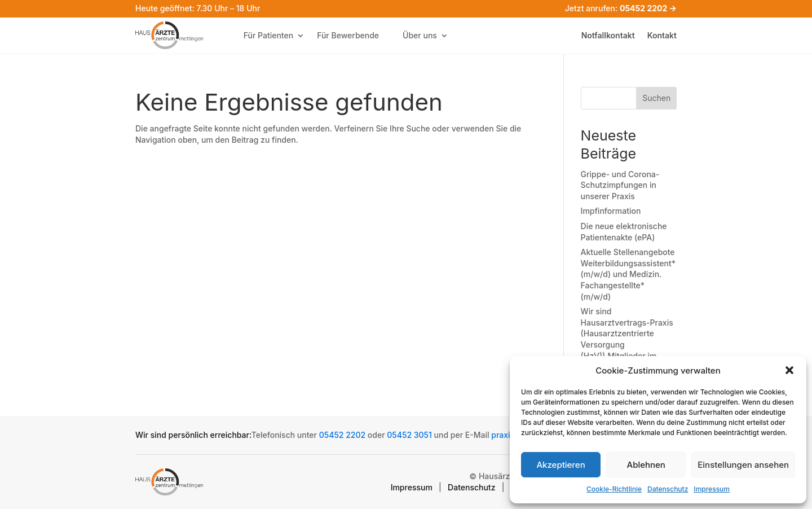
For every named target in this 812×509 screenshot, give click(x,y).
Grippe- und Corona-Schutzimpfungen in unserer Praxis (620, 185)
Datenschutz (668, 489)
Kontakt (662, 36)
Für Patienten (268, 35)
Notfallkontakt (608, 36)
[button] (789, 370)
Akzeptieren (561, 465)
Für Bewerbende (348, 35)
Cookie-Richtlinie (614, 489)
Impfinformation (611, 211)
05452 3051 (409, 435)
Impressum (712, 489)
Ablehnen (646, 465)
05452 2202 (342, 435)
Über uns (420, 35)
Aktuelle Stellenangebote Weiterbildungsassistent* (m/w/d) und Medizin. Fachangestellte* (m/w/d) (628, 274)
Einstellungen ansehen (743, 465)
